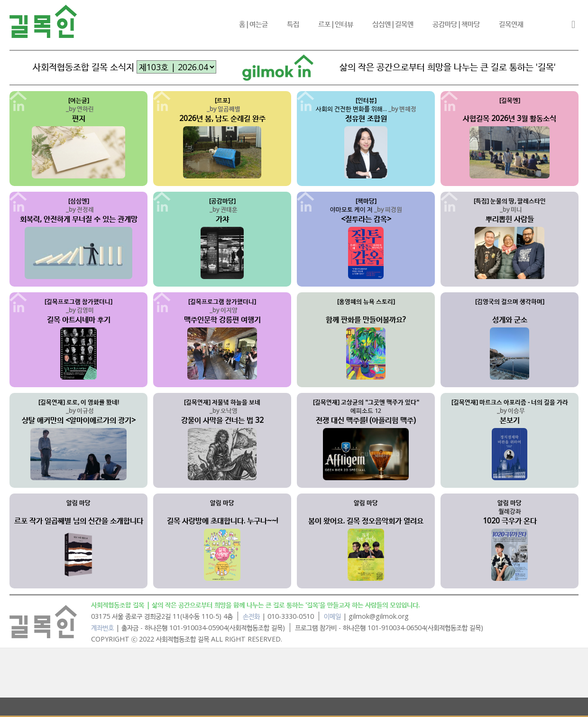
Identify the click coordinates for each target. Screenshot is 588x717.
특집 (293, 24)
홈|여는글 (253, 24)
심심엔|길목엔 (393, 24)
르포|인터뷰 (336, 24)
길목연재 (511, 24)
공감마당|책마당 (456, 24)
